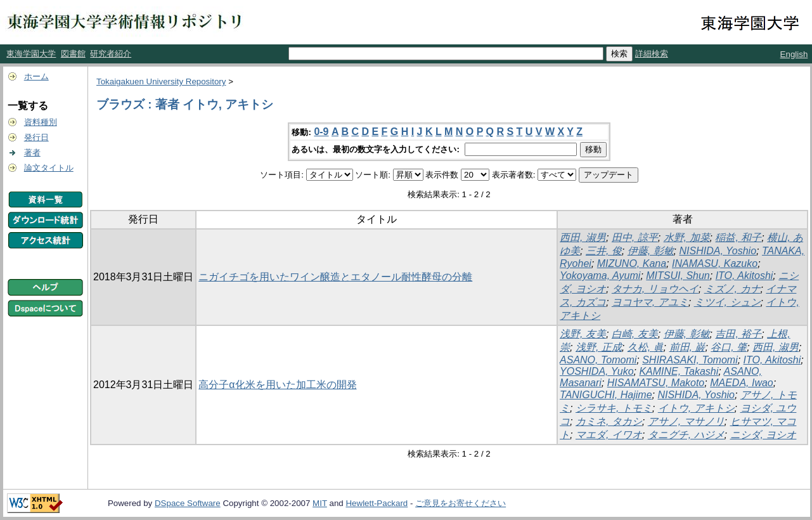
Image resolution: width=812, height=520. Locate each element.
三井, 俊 (604, 251)
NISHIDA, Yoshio (718, 251)
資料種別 (41, 122)
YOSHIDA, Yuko (597, 371)
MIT (320, 503)
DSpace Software (188, 503)
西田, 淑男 (583, 237)
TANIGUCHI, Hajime (606, 395)
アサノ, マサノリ (686, 421)
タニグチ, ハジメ (686, 435)
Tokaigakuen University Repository (161, 81)
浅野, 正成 (599, 347)
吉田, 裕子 (738, 334)
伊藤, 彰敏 (651, 251)
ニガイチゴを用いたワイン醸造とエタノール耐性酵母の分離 (335, 277)
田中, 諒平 (635, 237)
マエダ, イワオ (609, 435)
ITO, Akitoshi (744, 276)
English (794, 54)
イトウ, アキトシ (696, 408)
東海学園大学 (31, 54)
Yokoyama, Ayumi (600, 276)
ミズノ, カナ (732, 289)
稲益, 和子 (738, 237)
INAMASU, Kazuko (715, 263)
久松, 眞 (646, 347)
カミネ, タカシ (609, 421)
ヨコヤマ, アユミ (650, 302)
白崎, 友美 (635, 334)
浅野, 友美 (583, 334)
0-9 (321, 132)
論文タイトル (49, 168)
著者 (32, 153)
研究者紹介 (111, 54)
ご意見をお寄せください (461, 503)
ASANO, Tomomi (598, 360)
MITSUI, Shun (678, 276)
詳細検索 (652, 54)
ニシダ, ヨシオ (764, 435)
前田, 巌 (687, 347)
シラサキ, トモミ (614, 408)
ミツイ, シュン (727, 302)
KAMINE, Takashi (679, 371)
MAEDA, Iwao (742, 383)
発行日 (36, 137)
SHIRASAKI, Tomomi (690, 360)
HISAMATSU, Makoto (656, 383)
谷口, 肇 (729, 347)
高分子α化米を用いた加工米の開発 (277, 385)
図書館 (73, 54)
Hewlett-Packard (377, 503)
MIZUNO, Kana (632, 263)
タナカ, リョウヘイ (655, 289)
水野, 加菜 (687, 237)
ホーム (36, 76)
